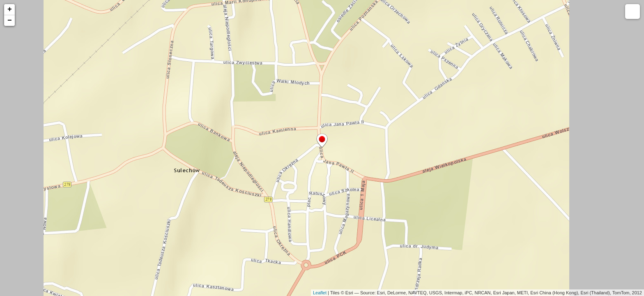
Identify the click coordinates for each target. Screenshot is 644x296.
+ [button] (10, 9)
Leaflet (320, 293)
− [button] (10, 21)
